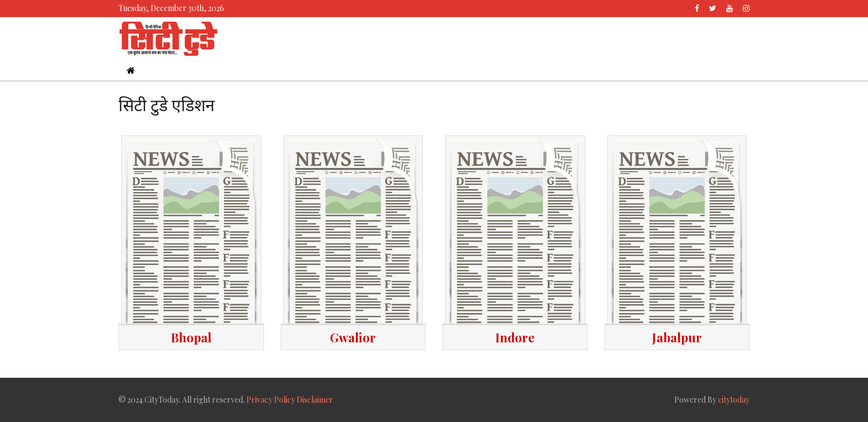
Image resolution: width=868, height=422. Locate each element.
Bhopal (191, 337)
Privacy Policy (271, 400)
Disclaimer (315, 400)
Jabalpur (677, 337)
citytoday (734, 400)
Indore (515, 337)
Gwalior (353, 337)
